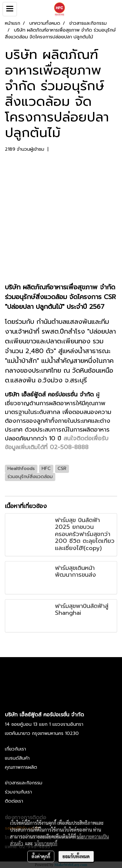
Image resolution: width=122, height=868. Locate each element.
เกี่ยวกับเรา (15, 749)
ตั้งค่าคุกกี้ (41, 856)
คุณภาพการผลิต (21, 767)
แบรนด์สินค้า (17, 758)
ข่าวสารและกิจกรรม (24, 783)
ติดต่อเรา (14, 801)
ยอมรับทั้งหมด (76, 856)
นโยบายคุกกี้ (46, 843)
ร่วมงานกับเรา (18, 792)
